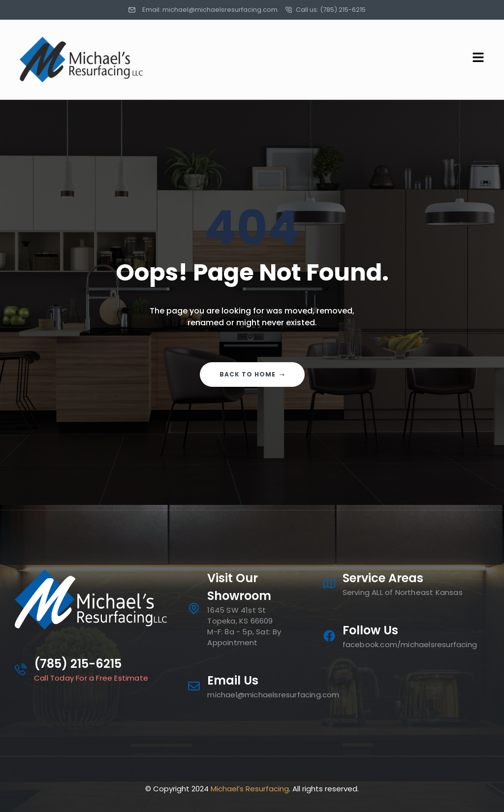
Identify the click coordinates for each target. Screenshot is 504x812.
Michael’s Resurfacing (250, 789)
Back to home (252, 374)
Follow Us (370, 630)
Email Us (233, 680)
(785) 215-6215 (78, 664)
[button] (371, 60)
